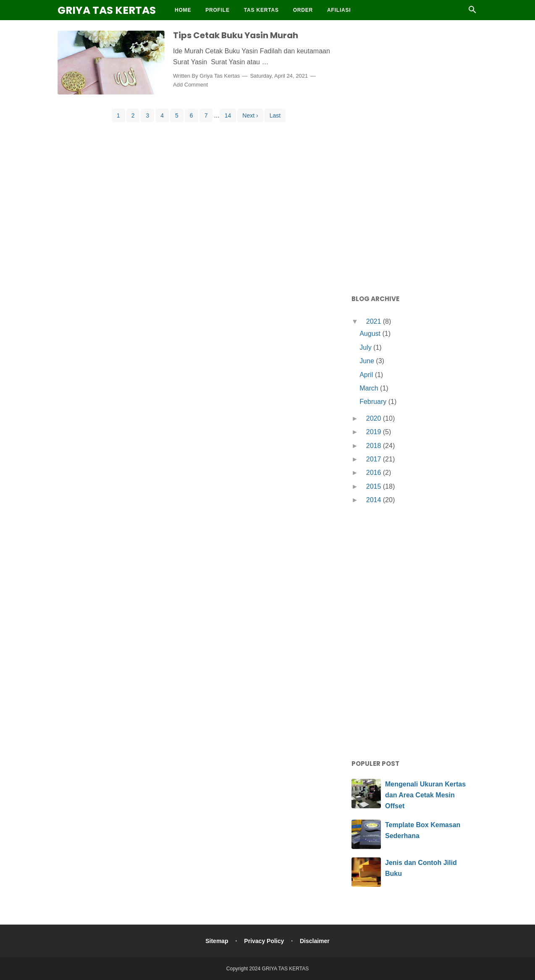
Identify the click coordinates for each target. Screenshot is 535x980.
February (374, 402)
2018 (375, 446)
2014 (375, 500)
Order (303, 10)
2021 (375, 321)
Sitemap (217, 941)
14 (228, 115)
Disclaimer (315, 941)
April (367, 375)
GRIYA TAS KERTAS (107, 10)
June (368, 361)
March (370, 388)
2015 (375, 486)
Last (275, 115)
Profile (218, 10)
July (366, 347)
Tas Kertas (261, 10)
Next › (250, 115)
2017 (375, 459)
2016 (375, 473)
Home (183, 10)
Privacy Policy (264, 941)
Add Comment (190, 85)
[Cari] (472, 12)
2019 (375, 432)
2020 (375, 418)
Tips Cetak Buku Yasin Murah (236, 35)
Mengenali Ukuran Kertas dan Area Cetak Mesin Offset (425, 795)
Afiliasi (339, 10)
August (371, 334)
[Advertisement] (414, 155)
